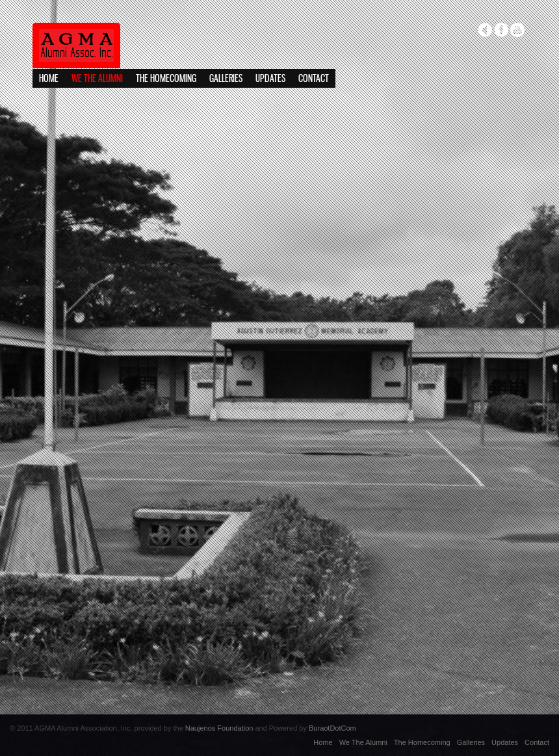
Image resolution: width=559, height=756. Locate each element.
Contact (314, 79)
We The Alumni (97, 79)
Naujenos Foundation (219, 728)
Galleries (226, 79)
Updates (270, 79)
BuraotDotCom (332, 728)
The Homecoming (166, 79)
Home (49, 79)
